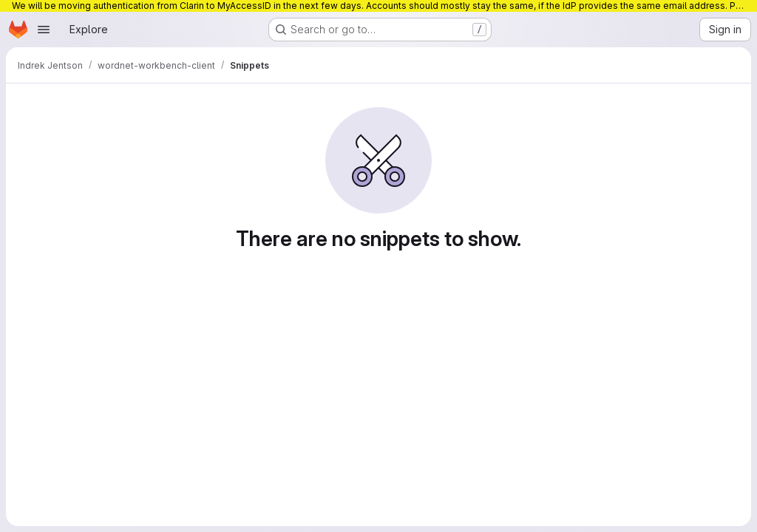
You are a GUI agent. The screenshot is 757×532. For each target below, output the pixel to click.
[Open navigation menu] (44, 30)
